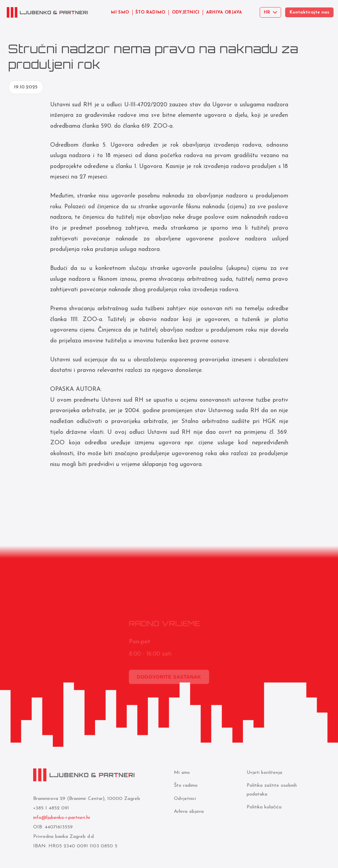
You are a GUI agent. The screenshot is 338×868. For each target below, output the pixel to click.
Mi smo (181, 773)
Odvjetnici (184, 799)
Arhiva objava (188, 812)
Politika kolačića (263, 807)
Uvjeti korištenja (264, 773)
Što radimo (185, 786)
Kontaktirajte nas (313, 12)
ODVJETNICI (186, 12)
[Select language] (273, 12)
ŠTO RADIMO (150, 12)
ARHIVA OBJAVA (224, 12)
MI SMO (120, 12)
